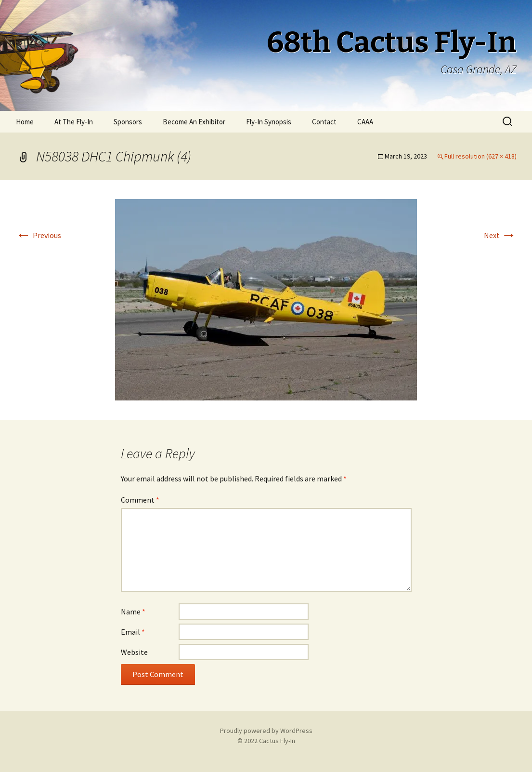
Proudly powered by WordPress (266, 731)
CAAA (365, 122)
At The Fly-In (74, 122)
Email (133, 632)
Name (133, 612)
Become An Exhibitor (194, 122)
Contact (324, 122)
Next (500, 235)
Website (134, 652)
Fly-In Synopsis (269, 122)
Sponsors (128, 122)
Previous (39, 235)
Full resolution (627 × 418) (480, 156)
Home (25, 122)
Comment (140, 500)
